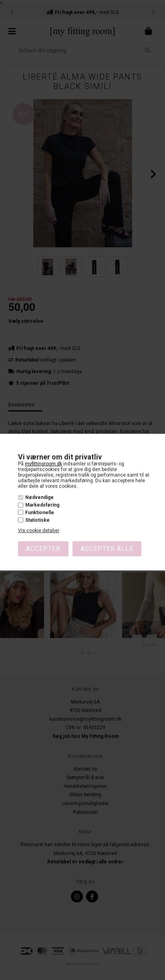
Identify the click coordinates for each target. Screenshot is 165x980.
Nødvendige (39, 497)
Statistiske (37, 520)
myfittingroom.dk (43, 463)
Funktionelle (40, 513)
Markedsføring (42, 505)
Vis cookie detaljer (39, 531)
